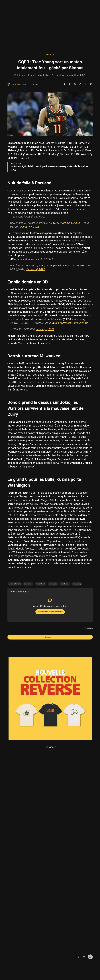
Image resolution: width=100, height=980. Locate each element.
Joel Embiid (28, 584)
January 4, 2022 (30, 227)
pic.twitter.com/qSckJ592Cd (72, 323)
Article (50, 55)
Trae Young (77, 584)
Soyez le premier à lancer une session (50, 612)
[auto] (78, 957)
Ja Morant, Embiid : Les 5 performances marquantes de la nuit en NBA (50, 168)
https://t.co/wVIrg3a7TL (39, 266)
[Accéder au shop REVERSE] (84, 957)
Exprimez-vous (50, 637)
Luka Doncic (65, 584)
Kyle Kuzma (53, 584)
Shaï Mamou (20, 84)
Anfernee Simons (15, 584)
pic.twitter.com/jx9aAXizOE (65, 223)
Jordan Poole (41, 584)
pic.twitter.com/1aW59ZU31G (70, 266)
